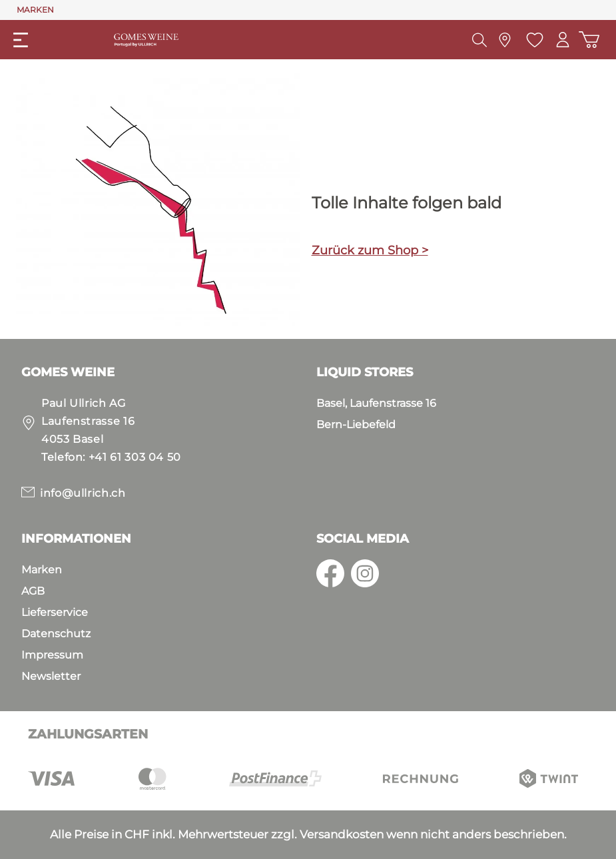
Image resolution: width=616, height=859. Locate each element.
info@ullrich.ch (83, 493)
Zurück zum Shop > (370, 250)
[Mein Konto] (562, 40)
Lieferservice (55, 612)
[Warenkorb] (589, 40)
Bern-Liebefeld (356, 425)
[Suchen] (478, 40)
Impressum (52, 655)
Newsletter (51, 676)
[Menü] (21, 40)
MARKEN (35, 10)
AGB (33, 591)
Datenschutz (56, 634)
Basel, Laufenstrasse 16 (376, 403)
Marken (42, 570)
